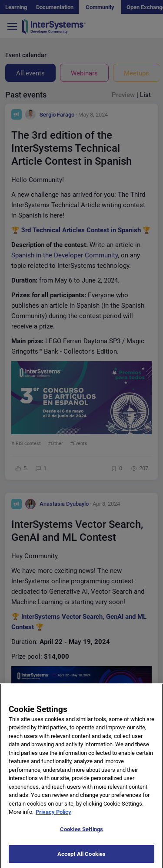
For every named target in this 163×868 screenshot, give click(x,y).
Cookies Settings (81, 834)
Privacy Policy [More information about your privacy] (53, 817)
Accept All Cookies (81, 859)
